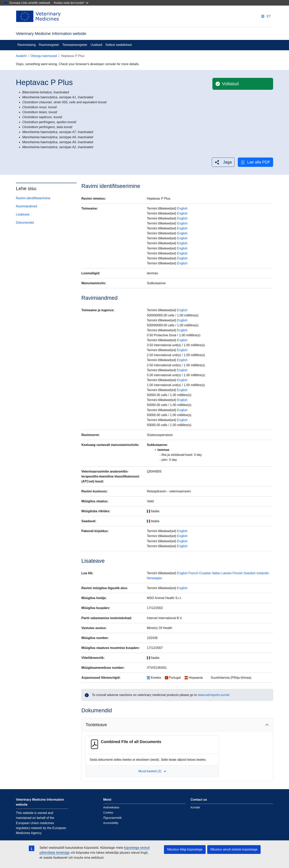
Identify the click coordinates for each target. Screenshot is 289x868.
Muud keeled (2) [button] (152, 771)
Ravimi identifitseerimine (33, 198)
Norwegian (154, 578)
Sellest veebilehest (119, 45)
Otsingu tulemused (44, 56)
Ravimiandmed (26, 206)
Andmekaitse (111, 807)
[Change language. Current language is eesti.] (266, 16)
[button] (223, 162)
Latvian (226, 573)
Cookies (108, 813)
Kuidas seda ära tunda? (71, 3)
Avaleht (21, 56)
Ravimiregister (49, 45)
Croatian (205, 573)
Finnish (238, 573)
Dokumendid (25, 223)
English (182, 208)
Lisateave (23, 214)
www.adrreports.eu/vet (214, 695)
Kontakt (195, 807)
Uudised (96, 45)
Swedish (250, 573)
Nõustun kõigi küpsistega (185, 849)
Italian (216, 573)
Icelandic (263, 573)
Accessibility (111, 823)
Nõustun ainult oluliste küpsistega (234, 849)
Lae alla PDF (255, 162)
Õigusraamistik (112, 818)
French (193, 573)
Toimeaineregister (75, 45)
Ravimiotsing (27, 45)
